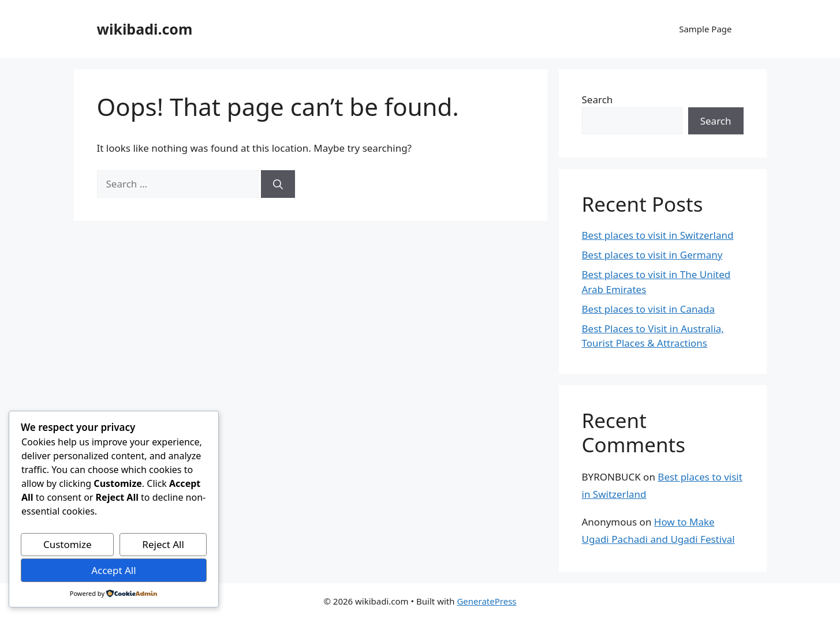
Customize (68, 544)
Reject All (163, 544)
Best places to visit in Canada (649, 309)
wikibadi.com (145, 29)
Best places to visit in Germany (652, 255)
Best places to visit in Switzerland (658, 235)
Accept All (113, 570)
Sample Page (705, 29)
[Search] (278, 184)
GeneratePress (486, 601)
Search (598, 100)
